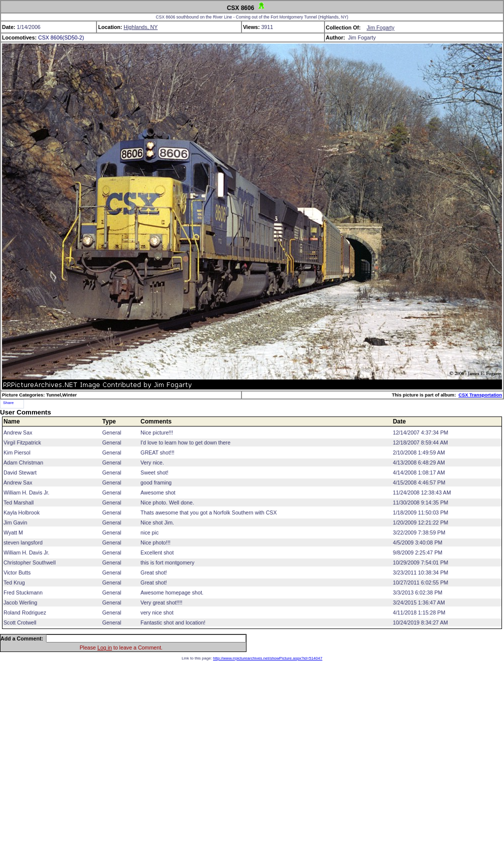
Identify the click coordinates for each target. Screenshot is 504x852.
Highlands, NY (140, 27)
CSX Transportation (480, 395)
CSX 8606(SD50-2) (61, 37)
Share (8, 403)
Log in (105, 647)
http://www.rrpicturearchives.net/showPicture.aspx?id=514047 (268, 658)
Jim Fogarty (380, 27)
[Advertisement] (252, 754)
